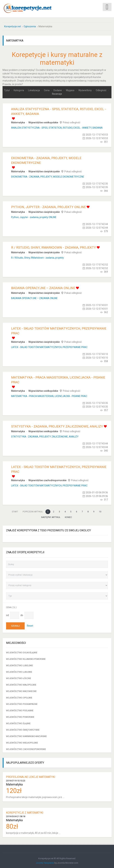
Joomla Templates (45, 862)
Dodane (58, 90)
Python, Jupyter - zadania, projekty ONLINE (48, 207)
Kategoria (19, 90)
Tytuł (7, 90)
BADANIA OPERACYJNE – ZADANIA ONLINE (43, 288)
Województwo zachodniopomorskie (47, 480)
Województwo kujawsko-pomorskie (26, 659)
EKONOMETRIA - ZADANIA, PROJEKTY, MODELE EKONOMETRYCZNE (48, 176)
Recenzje (57, 94)
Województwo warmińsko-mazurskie (26, 736)
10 (100, 511)
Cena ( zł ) (11, 607)
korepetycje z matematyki (25, 812)
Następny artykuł (51, 517)
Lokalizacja (34, 90)
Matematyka (18, 122)
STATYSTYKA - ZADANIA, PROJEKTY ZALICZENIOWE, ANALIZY (57, 426)
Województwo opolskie (19, 697)
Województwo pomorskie (20, 717)
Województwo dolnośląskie (22, 652)
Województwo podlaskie (20, 710)
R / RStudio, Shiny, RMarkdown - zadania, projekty (54, 247)
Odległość (101, 90)
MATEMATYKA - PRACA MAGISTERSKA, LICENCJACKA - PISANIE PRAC (49, 396)
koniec (68, 517)
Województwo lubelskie (20, 665)
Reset (30, 625)
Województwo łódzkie (19, 678)
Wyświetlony (85, 90)
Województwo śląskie (18, 723)
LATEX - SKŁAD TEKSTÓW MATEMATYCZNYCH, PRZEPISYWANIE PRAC (49, 347)
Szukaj (15, 625)
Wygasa (70, 90)
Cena (47, 90)
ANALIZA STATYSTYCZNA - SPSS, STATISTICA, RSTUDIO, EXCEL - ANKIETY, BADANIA (57, 127)
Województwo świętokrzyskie (44, 171)
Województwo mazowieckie (21, 691)
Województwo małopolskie (21, 685)
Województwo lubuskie (19, 672)
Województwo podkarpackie (22, 704)
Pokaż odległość (72, 122)
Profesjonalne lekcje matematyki (31, 777)
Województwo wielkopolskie (43, 122)
